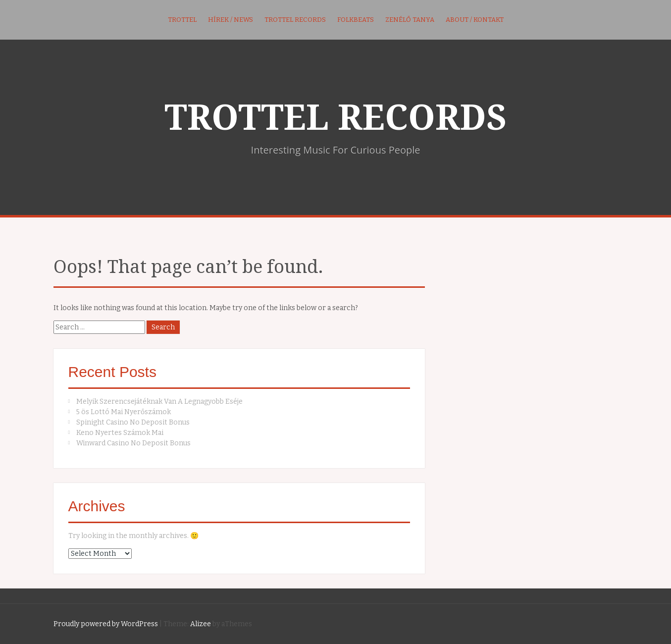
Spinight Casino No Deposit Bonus (133, 422)
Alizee (201, 624)
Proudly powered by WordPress (106, 624)
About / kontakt (475, 20)
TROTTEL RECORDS (335, 118)
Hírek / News (231, 20)
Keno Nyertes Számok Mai (120, 433)
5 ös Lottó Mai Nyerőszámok (124, 412)
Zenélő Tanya (410, 20)
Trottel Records (295, 20)
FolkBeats (356, 20)
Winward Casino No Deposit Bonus (133, 443)
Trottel (182, 20)
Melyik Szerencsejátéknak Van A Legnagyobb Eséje (159, 402)
